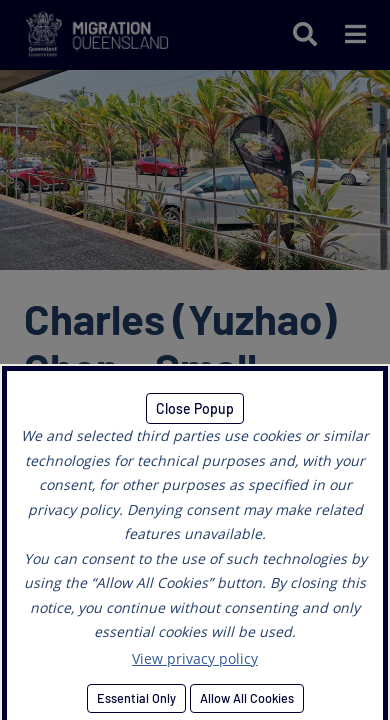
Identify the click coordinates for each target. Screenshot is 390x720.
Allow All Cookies (247, 698)
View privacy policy (195, 658)
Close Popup (195, 408)
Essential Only (136, 698)
